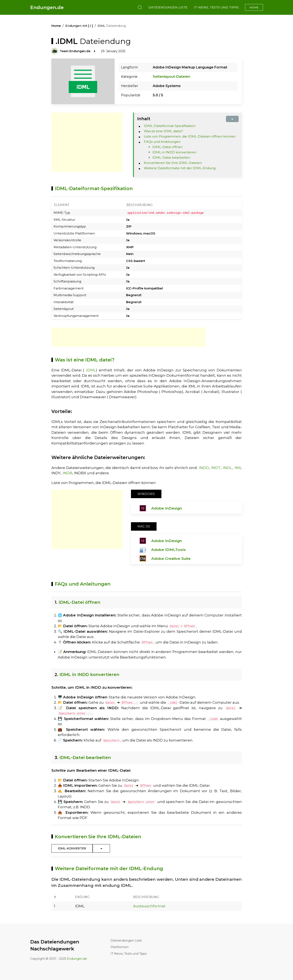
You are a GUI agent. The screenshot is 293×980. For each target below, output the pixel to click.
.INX (237, 468)
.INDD (204, 468)
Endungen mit (79, 26)
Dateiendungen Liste (168, 7)
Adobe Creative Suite (171, 558)
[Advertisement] (87, 142)
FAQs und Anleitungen (162, 142)
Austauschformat (149, 906)
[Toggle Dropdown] (101, 848)
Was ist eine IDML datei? (163, 131)
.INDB (67, 473)
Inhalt (144, 119)
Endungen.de (47, 7)
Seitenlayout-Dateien (171, 77)
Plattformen (120, 947)
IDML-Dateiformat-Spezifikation (170, 126)
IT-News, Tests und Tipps (216, 7)
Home (254, 7)
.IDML (91, 370)
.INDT (215, 468)
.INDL (227, 468)
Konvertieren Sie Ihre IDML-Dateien (173, 163)
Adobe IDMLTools (169, 549)
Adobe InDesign (167, 508)
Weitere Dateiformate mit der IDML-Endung (180, 168)
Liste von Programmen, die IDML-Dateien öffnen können (190, 136)
